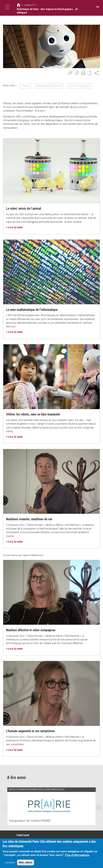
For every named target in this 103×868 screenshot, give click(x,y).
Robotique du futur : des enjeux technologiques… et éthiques (47, 11)
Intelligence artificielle (49, 86)
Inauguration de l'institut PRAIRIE (30, 821)
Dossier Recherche (80, 86)
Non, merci (26, 862)
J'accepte (10, 862)
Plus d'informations (77, 855)
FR (98, 7)
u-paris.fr (29, 5)
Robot (26, 86)
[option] (51, 806)
